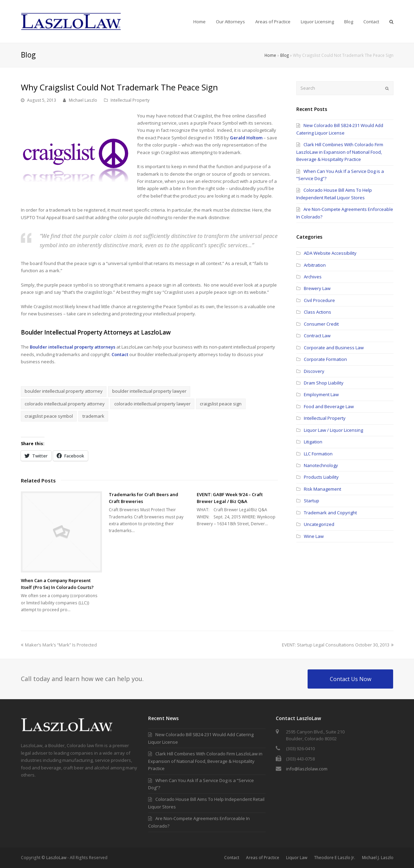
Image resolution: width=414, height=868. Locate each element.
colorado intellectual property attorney (65, 404)
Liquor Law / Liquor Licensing (333, 430)
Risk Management (322, 489)
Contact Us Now (351, 679)
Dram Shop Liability (324, 383)
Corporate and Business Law (334, 348)
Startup (312, 501)
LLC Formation (318, 454)
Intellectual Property (130, 100)
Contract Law (317, 336)
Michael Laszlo (83, 100)
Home (270, 55)
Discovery (314, 371)
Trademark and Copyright (330, 513)
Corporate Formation (325, 359)
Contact (120, 354)
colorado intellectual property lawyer (152, 404)
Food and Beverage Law (329, 406)
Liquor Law (297, 858)
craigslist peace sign (221, 404)
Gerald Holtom (246, 138)
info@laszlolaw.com (307, 769)
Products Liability (321, 477)
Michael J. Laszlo (378, 858)
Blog (284, 55)
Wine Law (314, 536)
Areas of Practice (263, 858)
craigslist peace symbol (49, 416)
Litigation (313, 442)
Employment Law (321, 394)
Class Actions (318, 312)
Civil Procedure (319, 300)
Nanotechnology (321, 465)
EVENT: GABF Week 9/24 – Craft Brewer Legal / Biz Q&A (230, 498)
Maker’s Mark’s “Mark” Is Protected (59, 645)
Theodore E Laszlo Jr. (335, 858)
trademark (93, 416)
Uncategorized (319, 524)
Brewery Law (317, 288)
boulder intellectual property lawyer (149, 391)
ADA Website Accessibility (330, 253)
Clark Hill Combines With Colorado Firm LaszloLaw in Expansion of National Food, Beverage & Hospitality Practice (340, 152)
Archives (313, 277)
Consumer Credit (321, 324)
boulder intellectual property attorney (64, 391)
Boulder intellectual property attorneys (73, 347)
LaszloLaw (56, 858)
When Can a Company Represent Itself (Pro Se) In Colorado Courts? (57, 584)
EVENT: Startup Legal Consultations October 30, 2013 (338, 645)
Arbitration (315, 265)
